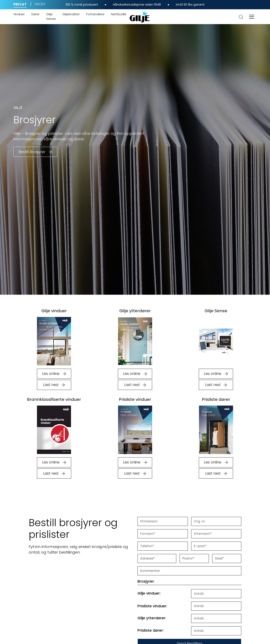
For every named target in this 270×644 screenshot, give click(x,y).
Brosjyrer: (146, 581)
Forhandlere (95, 14)
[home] (140, 17)
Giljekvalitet (71, 14)
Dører (36, 14)
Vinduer (19, 14)
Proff (40, 4)
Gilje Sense (51, 16)
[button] (252, 17)
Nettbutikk (119, 14)
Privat (20, 4)
